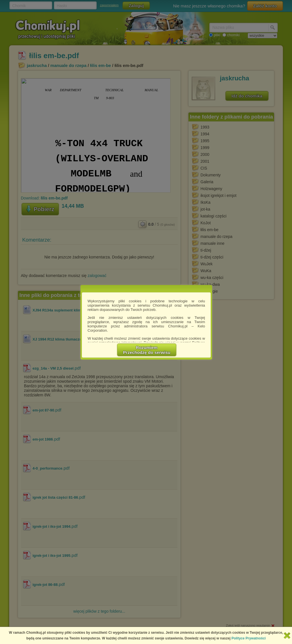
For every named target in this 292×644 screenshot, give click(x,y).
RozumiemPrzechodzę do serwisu (147, 350)
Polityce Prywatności (249, 638)
